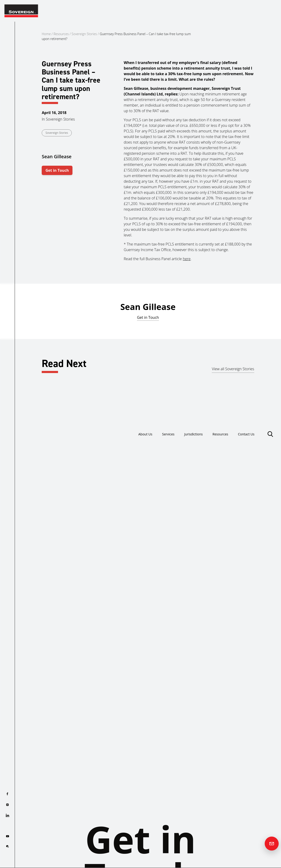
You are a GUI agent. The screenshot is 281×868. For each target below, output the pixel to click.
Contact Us (244, 11)
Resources (215, 11)
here (187, 259)
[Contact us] (272, 844)
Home (46, 34)
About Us (129, 11)
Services (155, 11)
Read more (30, 502)
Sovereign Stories (84, 34)
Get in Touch (57, 170)
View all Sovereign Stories (233, 369)
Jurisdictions (184, 11)
